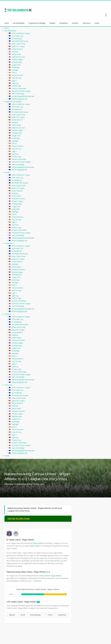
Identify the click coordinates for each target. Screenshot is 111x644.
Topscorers (86, 23)
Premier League (17, 59)
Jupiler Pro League (18, 46)
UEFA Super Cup (17, 36)
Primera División (17, 75)
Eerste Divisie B (17, 49)
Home (7, 23)
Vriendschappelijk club (19, 99)
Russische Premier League (21, 91)
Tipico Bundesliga (18, 94)
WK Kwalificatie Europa (20, 41)
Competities (63, 23)
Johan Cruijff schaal (18, 44)
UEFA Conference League (21, 33)
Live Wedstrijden (19, 23)
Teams (97, 23)
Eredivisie (15, 52)
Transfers (75, 23)
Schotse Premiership (19, 88)
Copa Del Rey (16, 78)
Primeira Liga (16, 86)
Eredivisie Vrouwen (18, 57)
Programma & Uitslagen (37, 23)
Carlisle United (15, 540)
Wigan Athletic (28, 540)
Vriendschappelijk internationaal (23, 96)
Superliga (15, 70)
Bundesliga (15, 67)
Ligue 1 (14, 80)
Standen (52, 23)
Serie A (14, 73)
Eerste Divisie (16, 54)
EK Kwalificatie (17, 39)
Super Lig (15, 83)
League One (16, 65)
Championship (17, 62)
